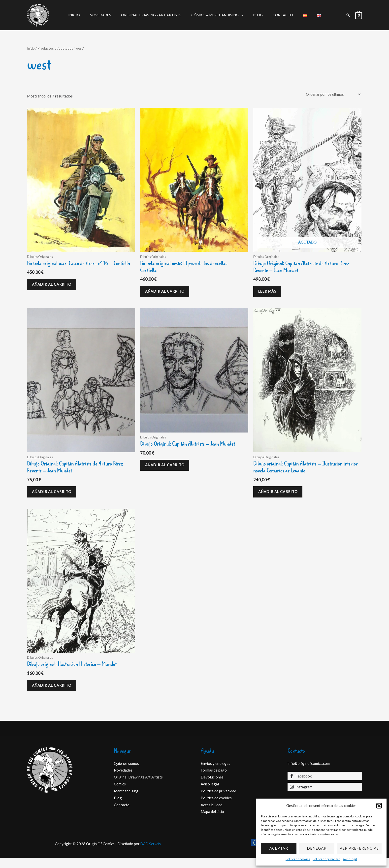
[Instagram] (325, 797)
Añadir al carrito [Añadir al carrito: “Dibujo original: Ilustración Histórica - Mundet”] (54, 694)
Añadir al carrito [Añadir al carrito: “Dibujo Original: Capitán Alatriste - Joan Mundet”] (167, 470)
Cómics (120, 794)
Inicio (84, 15)
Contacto (278, 15)
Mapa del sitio (212, 822)
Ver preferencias (359, 848)
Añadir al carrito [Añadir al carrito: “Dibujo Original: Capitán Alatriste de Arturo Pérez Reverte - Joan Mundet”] (54, 497)
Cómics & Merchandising (216, 15)
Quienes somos (126, 773)
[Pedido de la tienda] (331, 95)
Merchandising (126, 801)
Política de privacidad (326, 859)
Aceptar (279, 848)
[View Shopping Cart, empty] (359, 15)
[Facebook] (325, 786)
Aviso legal (350, 859)
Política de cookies (298, 859)
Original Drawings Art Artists (156, 15)
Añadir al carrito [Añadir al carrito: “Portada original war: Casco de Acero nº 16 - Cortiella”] (54, 294)
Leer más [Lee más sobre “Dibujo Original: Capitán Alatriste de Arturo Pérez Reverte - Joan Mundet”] (270, 294)
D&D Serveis (151, 854)
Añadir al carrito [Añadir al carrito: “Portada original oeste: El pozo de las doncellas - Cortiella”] (167, 294)
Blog (257, 15)
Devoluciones (212, 787)
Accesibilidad (211, 815)
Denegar (317, 848)
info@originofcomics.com (309, 773)
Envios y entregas (215, 773)
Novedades (108, 15)
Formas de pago (214, 780)
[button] (379, 806)
